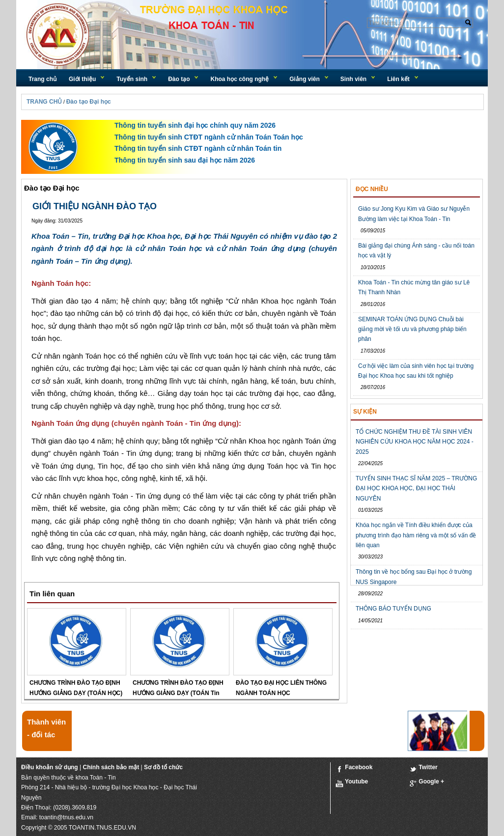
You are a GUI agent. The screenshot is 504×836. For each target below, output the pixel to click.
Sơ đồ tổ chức (163, 767)
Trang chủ (42, 79)
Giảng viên (305, 79)
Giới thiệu (82, 79)
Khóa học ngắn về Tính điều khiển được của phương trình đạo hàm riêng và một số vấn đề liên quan (416, 535)
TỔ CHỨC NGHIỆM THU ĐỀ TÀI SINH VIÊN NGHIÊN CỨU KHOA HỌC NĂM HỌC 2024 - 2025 (415, 442)
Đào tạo (179, 79)
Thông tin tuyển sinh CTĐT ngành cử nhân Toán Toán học (209, 137)
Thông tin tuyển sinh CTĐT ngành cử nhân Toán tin (198, 148)
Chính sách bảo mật (111, 767)
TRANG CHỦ (44, 102)
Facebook (354, 768)
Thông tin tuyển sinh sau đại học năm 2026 (185, 160)
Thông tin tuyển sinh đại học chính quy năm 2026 (195, 125)
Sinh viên (353, 79)
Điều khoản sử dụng (50, 767)
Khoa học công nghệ (239, 79)
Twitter (423, 768)
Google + (427, 783)
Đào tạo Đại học (89, 102)
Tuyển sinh (132, 79)
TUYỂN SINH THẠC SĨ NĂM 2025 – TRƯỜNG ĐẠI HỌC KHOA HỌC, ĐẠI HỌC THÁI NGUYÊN (416, 488)
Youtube (352, 783)
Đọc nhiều (372, 189)
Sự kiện (365, 412)
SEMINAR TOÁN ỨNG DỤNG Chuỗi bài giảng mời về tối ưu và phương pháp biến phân (412, 329)
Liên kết (398, 79)
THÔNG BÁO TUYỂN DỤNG (393, 609)
